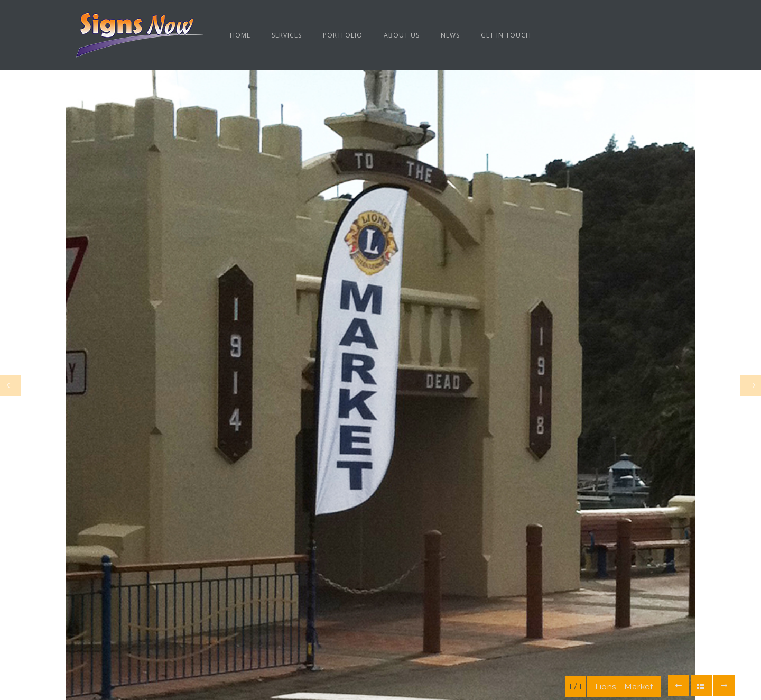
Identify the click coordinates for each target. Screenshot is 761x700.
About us (402, 35)
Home (240, 35)
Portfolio (343, 35)
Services (287, 35)
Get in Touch (506, 35)
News (450, 35)
